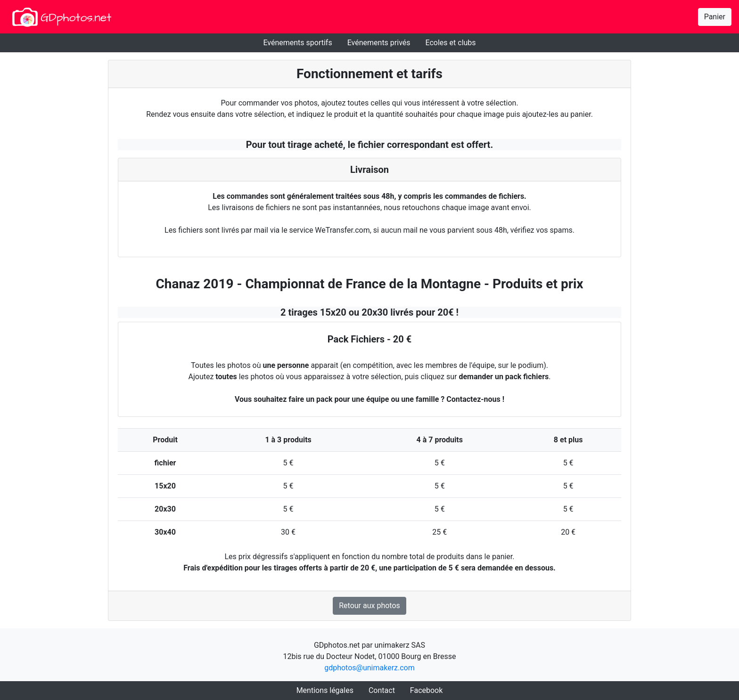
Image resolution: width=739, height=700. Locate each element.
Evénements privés (379, 43)
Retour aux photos (369, 606)
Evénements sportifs (297, 43)
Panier (715, 17)
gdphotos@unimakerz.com (369, 668)
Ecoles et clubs (451, 43)
